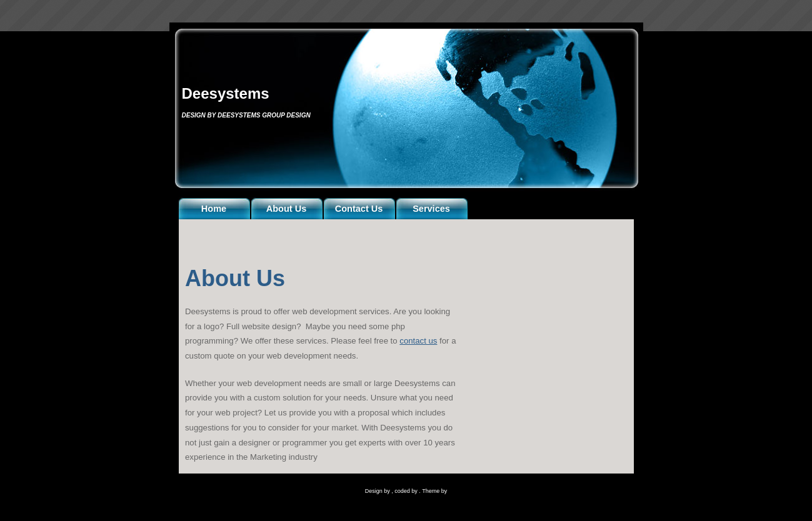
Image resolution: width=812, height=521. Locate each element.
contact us (418, 341)
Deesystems (226, 93)
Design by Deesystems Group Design (246, 115)
